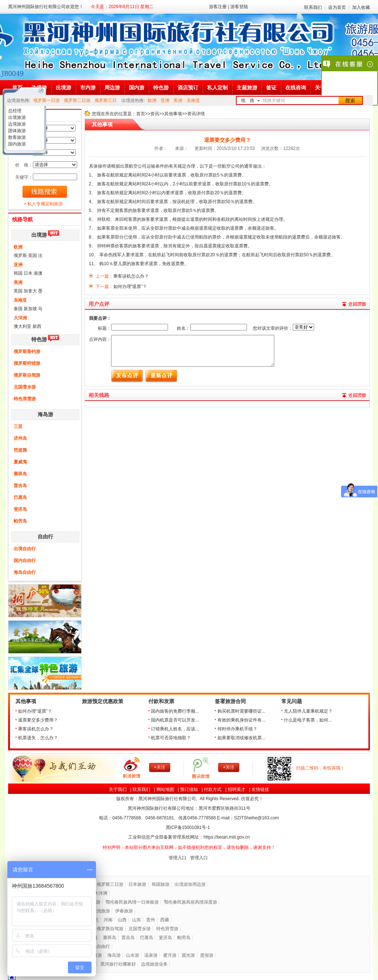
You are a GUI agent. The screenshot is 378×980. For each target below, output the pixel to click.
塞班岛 (20, 474)
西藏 (165, 920)
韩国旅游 (161, 884)
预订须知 (189, 789)
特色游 (39, 340)
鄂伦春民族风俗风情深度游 (190, 902)
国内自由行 (25, 561)
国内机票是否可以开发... (175, 720)
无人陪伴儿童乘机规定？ (308, 711)
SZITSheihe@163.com (257, 818)
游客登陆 (239, 7)
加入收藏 (361, 7)
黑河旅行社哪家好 (118, 964)
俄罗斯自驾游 (27, 375)
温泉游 (151, 955)
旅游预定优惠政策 (103, 701)
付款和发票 (161, 701)
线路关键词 (274, 100)
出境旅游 (16, 117)
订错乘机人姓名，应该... (175, 729)
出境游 (39, 235)
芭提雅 (20, 450)
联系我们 (313, 7)
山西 (122, 920)
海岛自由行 (25, 572)
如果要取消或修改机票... (241, 738)
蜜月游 (170, 955)
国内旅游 (16, 144)
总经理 (14, 111)
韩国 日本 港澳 (28, 273)
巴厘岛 (20, 497)
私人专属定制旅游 (45, 204)
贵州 (151, 920)
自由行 (45, 537)
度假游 (207, 955)
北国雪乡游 (25, 387)
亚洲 (165, 100)
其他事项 (173, 114)
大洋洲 (20, 318)
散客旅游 (16, 137)
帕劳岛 (20, 521)
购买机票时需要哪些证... (241, 711)
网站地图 (165, 789)
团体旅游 (16, 131)
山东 (137, 920)
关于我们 (118, 789)
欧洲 (152, 100)
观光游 (188, 955)
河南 (108, 920)
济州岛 (20, 438)
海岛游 (45, 414)
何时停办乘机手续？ (237, 729)
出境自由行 (25, 549)
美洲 (178, 100)
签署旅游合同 (230, 701)
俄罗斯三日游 (110, 884)
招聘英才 (237, 789)
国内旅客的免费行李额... (175, 711)
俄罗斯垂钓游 (27, 352)
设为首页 (337, 7)
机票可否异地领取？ (171, 738)
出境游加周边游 (190, 884)
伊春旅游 (124, 911)
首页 (141, 114)
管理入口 (178, 858)
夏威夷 (20, 462)
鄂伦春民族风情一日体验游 (132, 902)
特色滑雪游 (25, 399)
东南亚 (193, 100)
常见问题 (292, 701)
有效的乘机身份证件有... (241, 720)
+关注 (160, 767)
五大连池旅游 (97, 911)
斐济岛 (20, 509)
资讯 (155, 114)
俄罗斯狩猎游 (27, 363)
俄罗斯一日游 (47, 100)
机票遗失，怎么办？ (38, 738)
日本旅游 (137, 884)
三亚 (18, 426)
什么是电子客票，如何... (308, 720)
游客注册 (218, 7)
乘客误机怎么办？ (36, 729)
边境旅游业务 (154, 964)
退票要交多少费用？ (38, 720)
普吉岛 (20, 486)
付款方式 (213, 789)
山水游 (133, 955)
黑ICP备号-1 (188, 827)
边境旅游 (16, 124)
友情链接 (260, 789)
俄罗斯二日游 (77, 100)
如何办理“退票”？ (35, 711)
